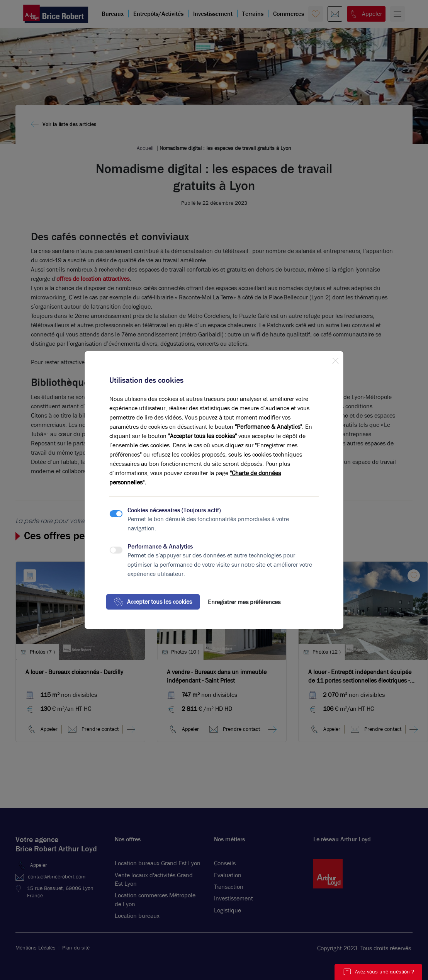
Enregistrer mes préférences (244, 602)
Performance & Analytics (160, 546)
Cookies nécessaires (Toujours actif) (174, 510)
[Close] (335, 359)
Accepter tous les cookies (153, 602)
